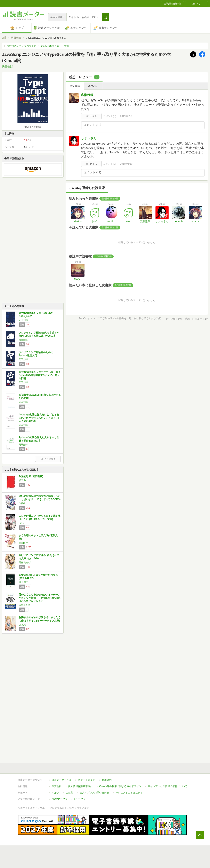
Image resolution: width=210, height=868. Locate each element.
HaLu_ (22, 523)
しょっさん (89, 138)
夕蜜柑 (22, 503)
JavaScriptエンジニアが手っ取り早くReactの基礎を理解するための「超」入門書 (40, 375)
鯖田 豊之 (23, 582)
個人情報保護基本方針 (80, 786)
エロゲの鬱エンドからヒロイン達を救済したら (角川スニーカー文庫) (40, 517)
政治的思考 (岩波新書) (31, 476)
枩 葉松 (22, 625)
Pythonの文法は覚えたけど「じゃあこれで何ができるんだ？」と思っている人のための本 (40, 418)
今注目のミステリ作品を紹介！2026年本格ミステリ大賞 (38, 46)
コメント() (110, 116)
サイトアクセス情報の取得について (168, 786)
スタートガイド (87, 780)
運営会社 (57, 786)
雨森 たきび (25, 562)
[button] (105, 17)
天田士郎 (16, 38)
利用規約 (107, 780)
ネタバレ (93, 86)
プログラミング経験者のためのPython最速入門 (36, 354)
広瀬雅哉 (87, 95)
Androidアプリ (60, 799)
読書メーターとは (62, 780)
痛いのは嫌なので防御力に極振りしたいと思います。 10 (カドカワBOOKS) (40, 498)
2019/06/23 (126, 116)
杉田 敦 (22, 480)
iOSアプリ (80, 799)
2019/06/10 (126, 164)
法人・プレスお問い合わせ (94, 793)
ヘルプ (55, 793)
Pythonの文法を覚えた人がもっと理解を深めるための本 (39, 439)
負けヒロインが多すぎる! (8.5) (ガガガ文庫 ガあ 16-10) (39, 557)
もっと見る (48, 459)
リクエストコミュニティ (129, 793)
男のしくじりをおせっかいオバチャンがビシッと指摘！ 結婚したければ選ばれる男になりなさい (40, 598)
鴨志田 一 (23, 543)
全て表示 (75, 86)
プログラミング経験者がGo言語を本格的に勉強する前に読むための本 (39, 334)
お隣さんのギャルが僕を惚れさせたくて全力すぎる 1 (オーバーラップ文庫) (40, 619)
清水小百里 (24, 605)
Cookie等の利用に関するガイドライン (120, 786)
